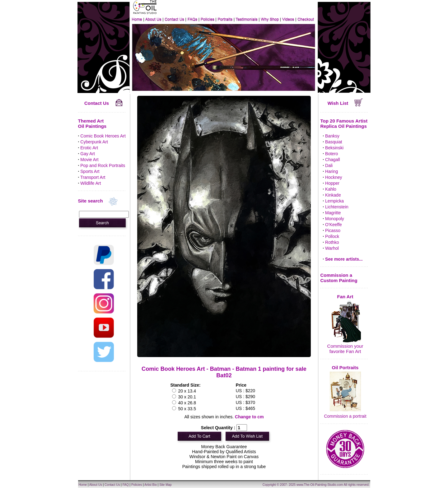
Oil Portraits (345, 367)
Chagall (332, 160)
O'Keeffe (334, 225)
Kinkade (333, 195)
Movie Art (89, 160)
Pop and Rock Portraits (103, 165)
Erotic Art (89, 148)
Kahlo (331, 189)
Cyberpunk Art (94, 142)
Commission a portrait (345, 416)
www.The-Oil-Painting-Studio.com (320, 485)
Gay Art (88, 154)
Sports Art (90, 171)
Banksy (332, 136)
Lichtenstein (337, 207)
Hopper (332, 183)
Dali (329, 165)
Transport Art (93, 177)
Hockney (334, 177)
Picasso (333, 230)
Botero (331, 154)
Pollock (332, 236)
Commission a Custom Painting (339, 278)
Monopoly (335, 219)
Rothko (332, 242)
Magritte (333, 213)
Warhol (332, 248)
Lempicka (334, 201)
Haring (331, 171)
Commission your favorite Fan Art (345, 349)
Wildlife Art (91, 183)
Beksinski (334, 148)
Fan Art (345, 297)
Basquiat (334, 142)
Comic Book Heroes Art (103, 136)
